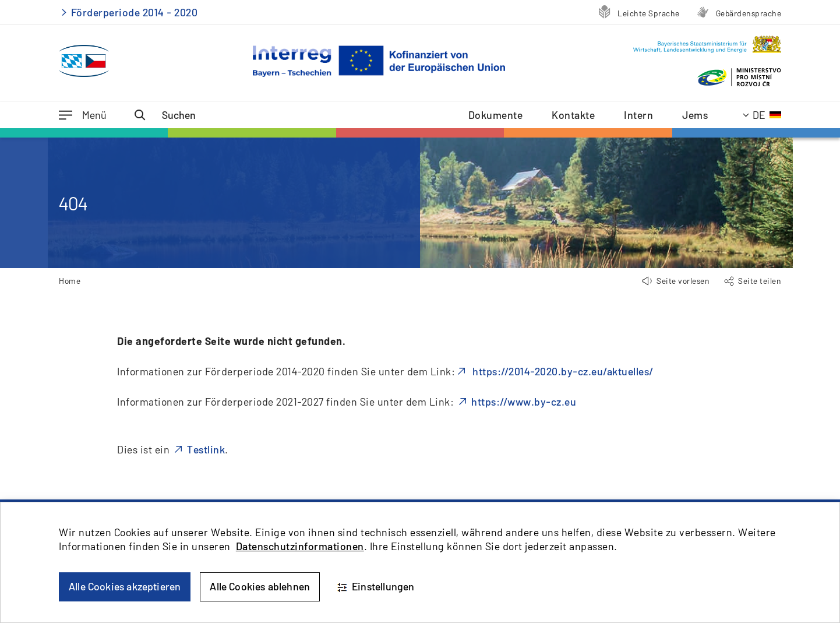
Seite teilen (760, 281)
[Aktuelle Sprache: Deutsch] (763, 115)
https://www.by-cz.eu (524, 402)
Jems (695, 115)
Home (70, 281)
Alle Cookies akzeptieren (125, 586)
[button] (676, 281)
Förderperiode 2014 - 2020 (135, 12)
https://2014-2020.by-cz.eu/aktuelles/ (562, 371)
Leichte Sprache (649, 13)
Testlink (206, 449)
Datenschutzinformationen (300, 546)
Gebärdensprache (749, 13)
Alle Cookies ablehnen (260, 586)
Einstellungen (375, 587)
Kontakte (573, 115)
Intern (638, 115)
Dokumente (496, 115)
